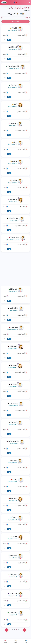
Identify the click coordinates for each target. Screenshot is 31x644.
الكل (22, 14)
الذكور (16, 14)
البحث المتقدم (16, 22)
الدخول (26, 642)
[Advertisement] (15, 269)
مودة (15, 3)
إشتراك (5, 642)
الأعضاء (16, 642)
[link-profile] (15, 29)
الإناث (10, 14)
